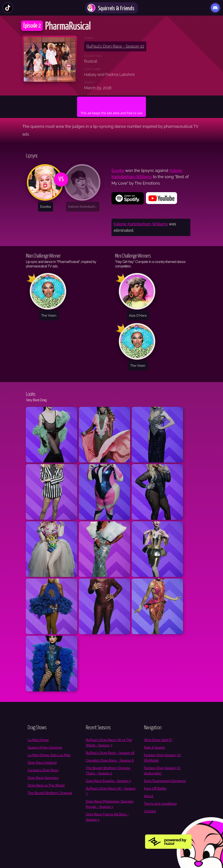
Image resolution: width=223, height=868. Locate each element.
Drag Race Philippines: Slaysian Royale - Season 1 (110, 804)
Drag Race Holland (42, 763)
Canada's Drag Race (43, 770)
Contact (150, 811)
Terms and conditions (160, 804)
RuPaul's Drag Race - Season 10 (115, 46)
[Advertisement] (111, 103)
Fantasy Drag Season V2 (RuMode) (162, 758)
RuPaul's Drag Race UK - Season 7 (111, 791)
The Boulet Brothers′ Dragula (50, 793)
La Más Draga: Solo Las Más (49, 755)
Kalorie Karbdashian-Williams (141, 224)
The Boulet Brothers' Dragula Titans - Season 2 (108, 771)
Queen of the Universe (45, 748)
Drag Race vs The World (46, 785)
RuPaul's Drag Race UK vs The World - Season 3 (109, 743)
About (149, 796)
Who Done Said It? (158, 740)
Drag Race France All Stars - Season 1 (107, 817)
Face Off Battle (155, 789)
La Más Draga (38, 740)
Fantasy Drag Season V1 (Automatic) (162, 771)
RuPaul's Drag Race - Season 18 (110, 753)
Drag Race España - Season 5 (108, 781)
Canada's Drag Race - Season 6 (110, 760)
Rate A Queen (154, 748)
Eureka (118, 170)
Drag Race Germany (43, 778)
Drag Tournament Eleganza (165, 781)
